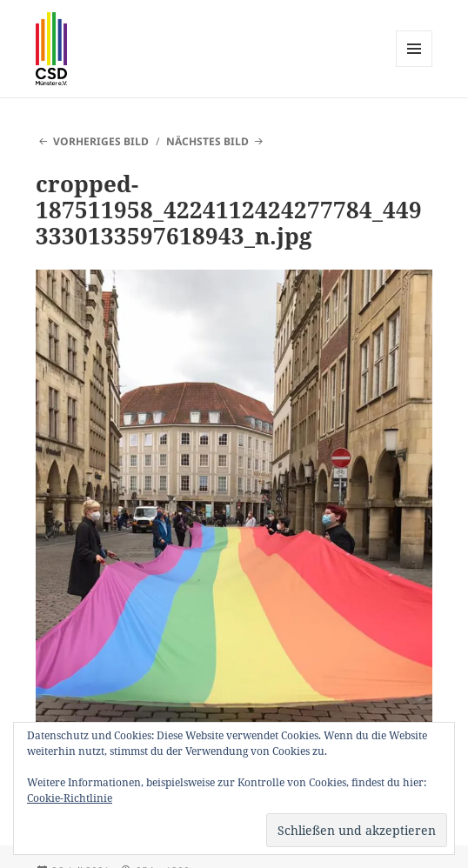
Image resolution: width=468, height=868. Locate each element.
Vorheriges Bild (101, 141)
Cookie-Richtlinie (70, 798)
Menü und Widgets (415, 67)
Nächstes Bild (207, 141)
